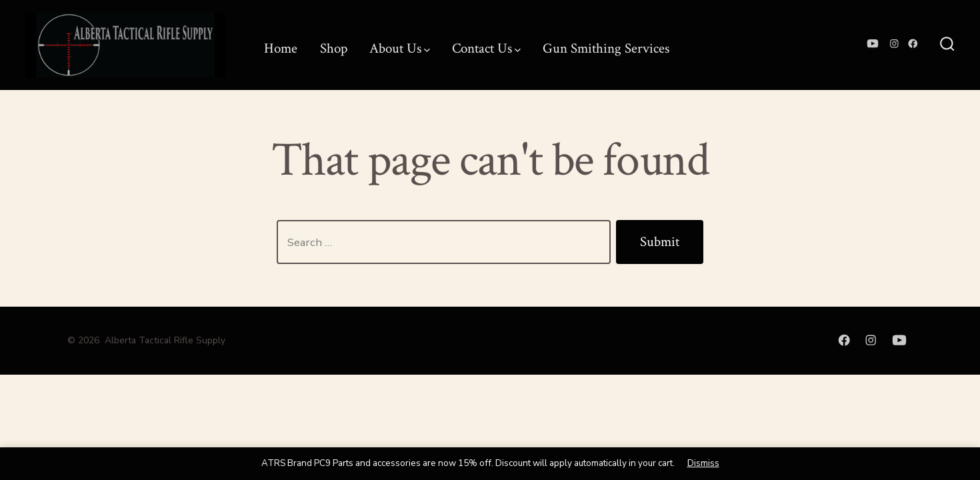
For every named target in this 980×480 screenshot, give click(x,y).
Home (281, 48)
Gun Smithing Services (606, 48)
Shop (334, 48)
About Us (400, 48)
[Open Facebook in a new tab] (913, 44)
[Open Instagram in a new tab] (894, 44)
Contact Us (486, 48)
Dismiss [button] (703, 463)
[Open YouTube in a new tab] (873, 44)
